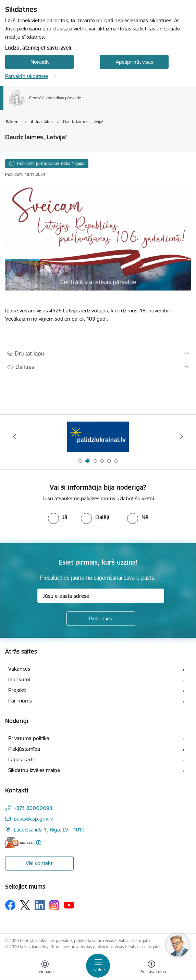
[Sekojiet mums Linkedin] (40, 905)
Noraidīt (40, 62)
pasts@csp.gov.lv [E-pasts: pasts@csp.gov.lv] (33, 819)
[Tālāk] (181, 436)
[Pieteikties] (101, 619)
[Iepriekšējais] (15, 436)
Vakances (19, 669)
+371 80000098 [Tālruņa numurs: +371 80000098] (33, 808)
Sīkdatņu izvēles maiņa (34, 770)
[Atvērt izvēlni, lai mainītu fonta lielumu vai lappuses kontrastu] (151, 968)
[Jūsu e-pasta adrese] (101, 596)
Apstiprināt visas (134, 62)
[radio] (58, 517)
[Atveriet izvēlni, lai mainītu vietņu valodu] (45, 968)
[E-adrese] (19, 843)
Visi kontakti (40, 863)
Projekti (17, 690)
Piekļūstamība (24, 749)
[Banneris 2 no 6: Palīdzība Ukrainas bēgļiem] (98, 436)
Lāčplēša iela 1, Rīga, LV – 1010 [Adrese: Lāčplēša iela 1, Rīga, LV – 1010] (49, 830)
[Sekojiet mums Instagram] (54, 905)
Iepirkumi (19, 679)
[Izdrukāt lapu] (98, 353)
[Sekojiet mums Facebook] (10, 905)
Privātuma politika (29, 738)
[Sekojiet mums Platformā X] (25, 905)
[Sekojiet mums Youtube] (69, 905)
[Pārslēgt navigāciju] (98, 966)
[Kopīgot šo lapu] (98, 367)
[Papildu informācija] (39, 843)
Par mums (20, 701)
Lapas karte (22, 759)
